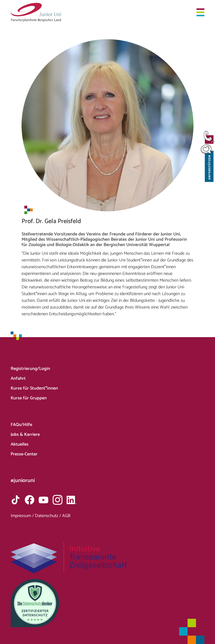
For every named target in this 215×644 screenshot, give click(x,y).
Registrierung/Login (30, 369)
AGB (66, 516)
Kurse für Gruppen (29, 398)
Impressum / (23, 516)
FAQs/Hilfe (21, 425)
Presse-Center (24, 454)
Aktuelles (20, 444)
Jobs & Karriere (25, 435)
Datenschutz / (49, 516)
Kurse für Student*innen (34, 388)
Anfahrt (18, 378)
